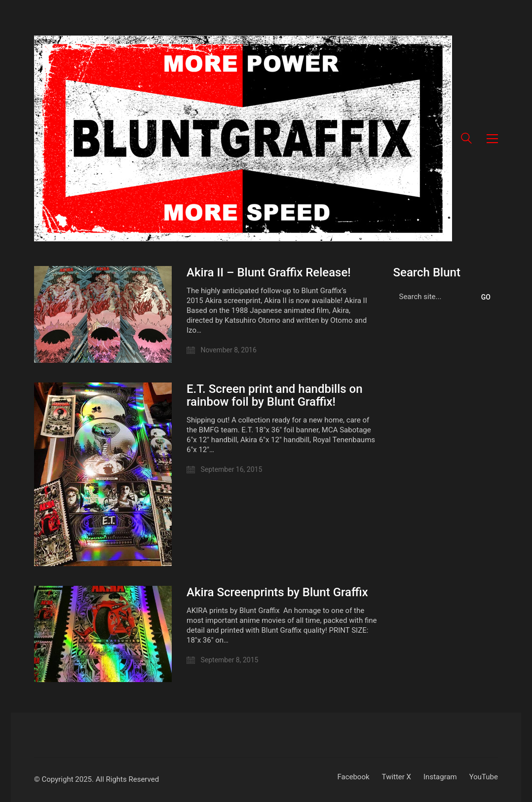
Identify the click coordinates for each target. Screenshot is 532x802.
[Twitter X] (397, 777)
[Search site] (466, 140)
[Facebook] (353, 777)
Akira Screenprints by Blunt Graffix (277, 592)
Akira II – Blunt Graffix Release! (269, 272)
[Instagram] (440, 777)
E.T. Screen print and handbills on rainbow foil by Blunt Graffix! (275, 396)
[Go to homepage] (243, 138)
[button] (492, 139)
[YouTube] (484, 777)
